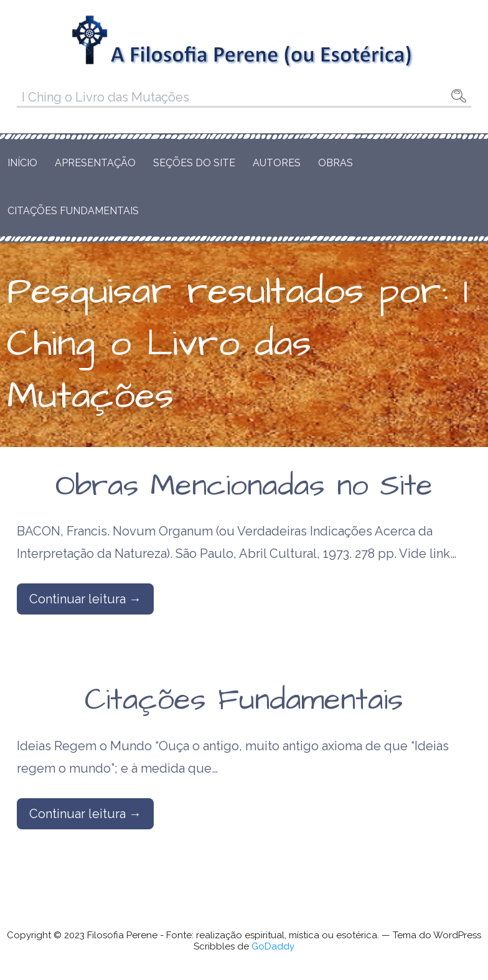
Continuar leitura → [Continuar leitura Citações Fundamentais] (85, 814)
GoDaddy (273, 946)
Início (22, 163)
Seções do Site (194, 163)
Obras (335, 163)
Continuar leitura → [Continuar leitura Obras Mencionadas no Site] (85, 599)
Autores (277, 163)
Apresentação (95, 163)
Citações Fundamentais (73, 211)
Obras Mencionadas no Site (244, 486)
